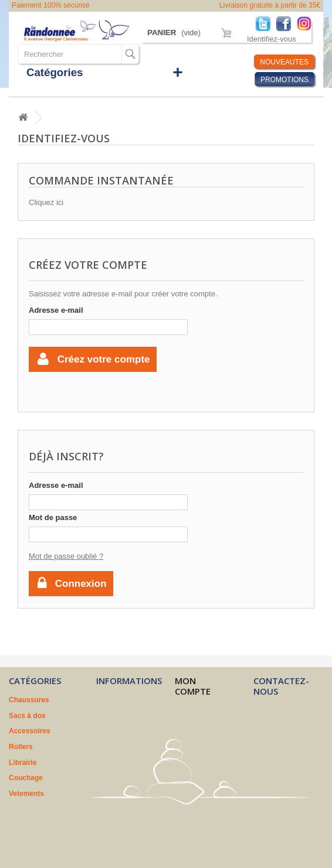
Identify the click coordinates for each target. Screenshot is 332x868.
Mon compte (193, 686)
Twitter (266, 23)
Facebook (287, 23)
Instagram (307, 23)
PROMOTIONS (284, 80)
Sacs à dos (27, 716)
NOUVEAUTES (284, 62)
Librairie (23, 763)
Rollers (21, 747)
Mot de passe (53, 517)
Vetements (26, 794)
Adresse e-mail (56, 310)
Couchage (26, 778)
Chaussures (29, 700)
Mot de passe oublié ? (66, 556)
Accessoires (30, 731)
